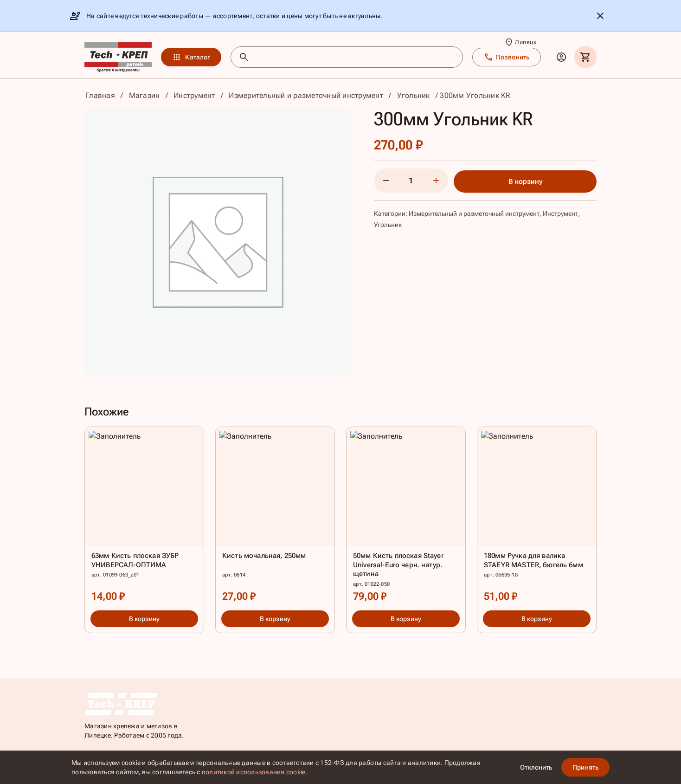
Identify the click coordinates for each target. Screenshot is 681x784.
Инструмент (194, 95)
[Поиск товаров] (355, 57)
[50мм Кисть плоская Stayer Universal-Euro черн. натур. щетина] (406, 517)
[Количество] (411, 181)
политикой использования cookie (254, 772)
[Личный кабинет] (561, 57)
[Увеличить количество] (436, 181)
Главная (100, 95)
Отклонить (536, 767)
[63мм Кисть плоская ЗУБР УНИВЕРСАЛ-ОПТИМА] (144, 517)
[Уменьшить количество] (386, 181)
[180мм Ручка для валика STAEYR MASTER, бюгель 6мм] (537, 517)
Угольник (414, 95)
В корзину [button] (145, 619)
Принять (585, 767)
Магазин (145, 95)
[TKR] (118, 57)
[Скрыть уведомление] (600, 16)
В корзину (525, 181)
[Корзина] (585, 57)
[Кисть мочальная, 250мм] (275, 517)
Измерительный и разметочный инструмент (306, 95)
